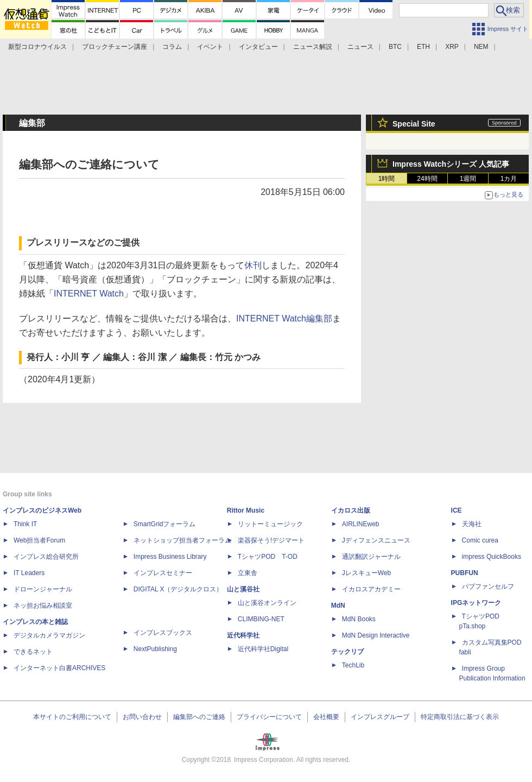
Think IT (25, 524)
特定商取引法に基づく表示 (460, 717)
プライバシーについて (269, 717)
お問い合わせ (142, 717)
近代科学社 (243, 635)
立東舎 (248, 573)
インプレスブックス (163, 633)
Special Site (414, 124)
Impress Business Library (170, 557)
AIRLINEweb (361, 524)
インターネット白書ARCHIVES (59, 668)
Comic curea (480, 540)
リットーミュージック (270, 524)
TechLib (353, 665)
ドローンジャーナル (43, 589)
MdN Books (359, 619)
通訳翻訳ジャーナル (371, 557)
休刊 (253, 265)
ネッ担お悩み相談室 (43, 606)
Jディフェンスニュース (376, 540)
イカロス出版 (351, 510)
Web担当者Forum (39, 540)
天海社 (472, 524)
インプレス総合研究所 (46, 557)
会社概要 (326, 717)
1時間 (387, 179)
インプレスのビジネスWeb (42, 510)
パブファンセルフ (488, 586)
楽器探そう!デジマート (271, 540)
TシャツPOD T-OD (268, 557)
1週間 (468, 179)
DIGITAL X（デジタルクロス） (178, 589)
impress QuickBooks (492, 557)
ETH (423, 47)
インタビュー (258, 47)
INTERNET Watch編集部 (284, 319)
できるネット (33, 652)
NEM (481, 47)
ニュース (360, 47)
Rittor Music (246, 510)
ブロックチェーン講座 (115, 47)
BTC (395, 47)
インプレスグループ (380, 717)
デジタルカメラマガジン (49, 635)
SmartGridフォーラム (165, 524)
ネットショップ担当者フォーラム (182, 540)
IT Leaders (29, 573)
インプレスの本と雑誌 (35, 622)
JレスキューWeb (366, 573)
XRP (452, 47)
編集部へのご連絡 (199, 717)
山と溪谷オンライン (267, 603)
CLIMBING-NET (261, 619)
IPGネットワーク (476, 603)
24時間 (427, 179)
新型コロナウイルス (37, 47)
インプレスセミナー (163, 573)
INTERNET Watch (89, 294)
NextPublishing (155, 649)
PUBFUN (465, 573)
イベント (210, 47)
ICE (457, 510)
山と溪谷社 (243, 589)
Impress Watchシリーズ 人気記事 (451, 164)
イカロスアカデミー (371, 589)
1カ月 (509, 179)
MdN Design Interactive (376, 635)
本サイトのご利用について (72, 717)
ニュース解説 (313, 47)
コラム (172, 47)
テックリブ (347, 652)
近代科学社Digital (263, 649)
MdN (338, 606)
